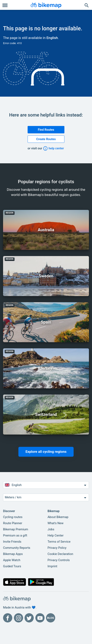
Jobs (51, 529)
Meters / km (46, 498)
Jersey (46, 368)
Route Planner (13, 523)
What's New (56, 523)
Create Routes (46, 139)
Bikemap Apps (13, 554)
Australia (46, 230)
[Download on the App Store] (15, 583)
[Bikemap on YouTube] (40, 618)
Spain (46, 322)
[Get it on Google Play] (41, 583)
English (52, 38)
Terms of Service (59, 542)
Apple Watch (12, 560)
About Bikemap (58, 517)
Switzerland (46, 414)
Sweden (46, 276)
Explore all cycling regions (46, 452)
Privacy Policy (57, 548)
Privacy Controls (59, 560)
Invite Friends (12, 542)
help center (53, 148)
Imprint (53, 566)
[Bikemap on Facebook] (8, 618)
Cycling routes (13, 517)
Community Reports (17, 548)
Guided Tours (12, 566)
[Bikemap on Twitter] (29, 618)
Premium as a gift (15, 535)
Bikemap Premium (16, 529)
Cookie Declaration (61, 554)
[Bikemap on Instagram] (19, 618)
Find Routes (46, 130)
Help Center (56, 535)
